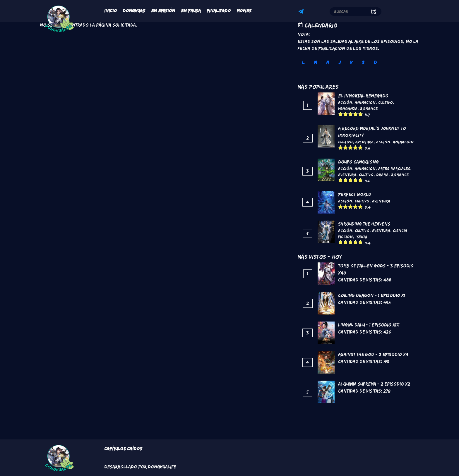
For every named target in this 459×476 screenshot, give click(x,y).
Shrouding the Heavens (364, 224)
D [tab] (375, 62)
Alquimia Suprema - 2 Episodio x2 (374, 384)
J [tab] (340, 62)
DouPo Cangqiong (358, 162)
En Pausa (191, 11)
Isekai (361, 237)
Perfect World (355, 194)
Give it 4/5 (356, 114)
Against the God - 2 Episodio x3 (373, 354)
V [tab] (351, 62)
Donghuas (134, 11)
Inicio (111, 11)
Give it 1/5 (341, 114)
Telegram (302, 12)
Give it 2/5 (346, 114)
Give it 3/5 (351, 114)
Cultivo (386, 102)
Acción (345, 102)
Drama (382, 175)
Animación (365, 102)
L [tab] (303, 62)
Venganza (348, 109)
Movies (244, 11)
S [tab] (363, 62)
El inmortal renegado (363, 96)
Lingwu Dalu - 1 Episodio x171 (369, 325)
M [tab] (315, 62)
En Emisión (163, 11)
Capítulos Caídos (123, 449)
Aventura (364, 142)
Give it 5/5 (360, 114)
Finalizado (219, 11)
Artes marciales (394, 169)
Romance (369, 109)
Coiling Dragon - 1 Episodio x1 (372, 295)
